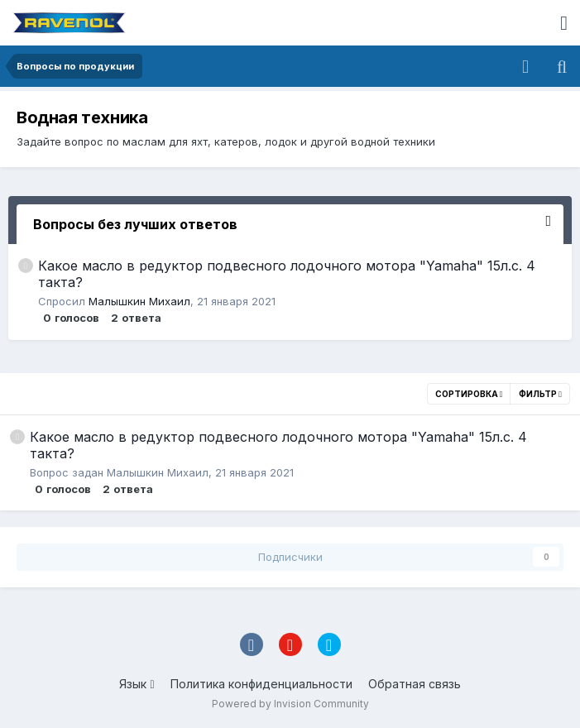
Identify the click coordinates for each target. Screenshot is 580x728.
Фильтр (540, 394)
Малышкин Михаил (139, 301)
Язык (137, 684)
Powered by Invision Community (290, 704)
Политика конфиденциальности (261, 684)
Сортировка (469, 394)
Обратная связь (415, 684)
